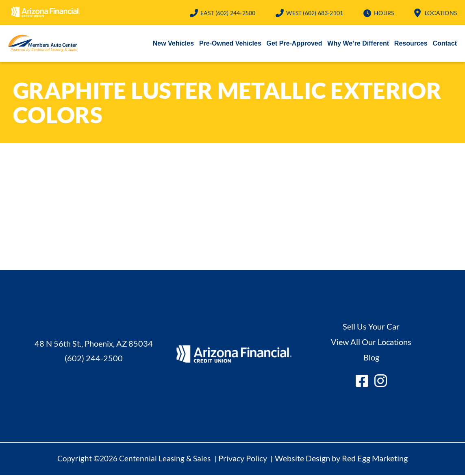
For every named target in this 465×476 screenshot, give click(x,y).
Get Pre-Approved (294, 44)
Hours (384, 13)
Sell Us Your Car (371, 327)
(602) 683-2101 (315, 13)
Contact (445, 44)
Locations (441, 13)
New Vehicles (173, 44)
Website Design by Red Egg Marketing (341, 459)
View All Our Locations (371, 343)
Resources (411, 44)
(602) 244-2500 (228, 13)
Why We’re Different (358, 44)
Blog (371, 358)
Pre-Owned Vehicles (230, 44)
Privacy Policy (243, 459)
